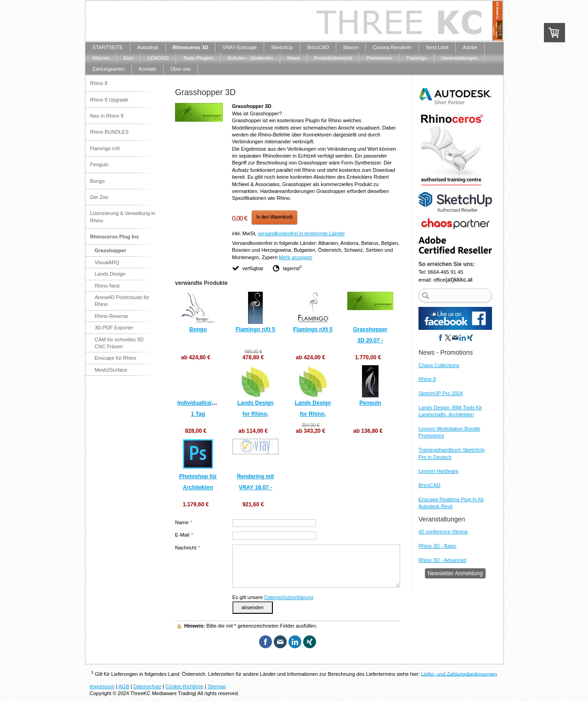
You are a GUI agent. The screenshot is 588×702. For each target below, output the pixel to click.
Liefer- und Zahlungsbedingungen (459, 674)
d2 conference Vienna (443, 532)
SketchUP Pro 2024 (441, 393)
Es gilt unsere (273, 597)
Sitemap (217, 686)
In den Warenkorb (274, 217)
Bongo (198, 329)
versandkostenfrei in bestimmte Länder (301, 233)
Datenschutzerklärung (289, 597)
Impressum (102, 686)
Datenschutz (147, 686)
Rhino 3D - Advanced (442, 560)
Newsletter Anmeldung (455, 573)
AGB (124, 686)
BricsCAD (430, 485)
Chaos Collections (439, 365)
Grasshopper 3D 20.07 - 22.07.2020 (370, 340)
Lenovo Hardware (438, 471)
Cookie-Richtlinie (184, 686)
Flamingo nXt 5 (255, 329)
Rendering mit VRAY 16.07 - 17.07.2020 (256, 487)
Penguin (370, 403)
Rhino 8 (427, 379)
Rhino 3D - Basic (438, 546)
